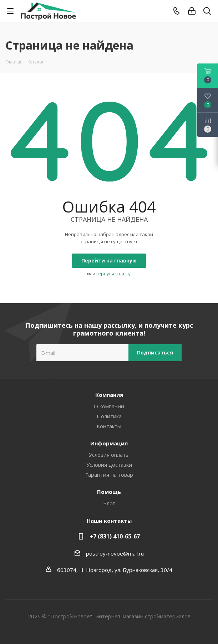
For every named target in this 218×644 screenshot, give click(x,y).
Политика (109, 416)
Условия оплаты (109, 455)
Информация (109, 443)
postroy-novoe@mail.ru (115, 553)
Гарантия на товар (109, 475)
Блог (109, 503)
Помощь (109, 492)
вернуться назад (114, 274)
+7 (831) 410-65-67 (115, 536)
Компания (109, 395)
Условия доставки (109, 465)
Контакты (109, 426)
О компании (109, 406)
